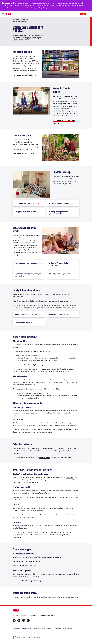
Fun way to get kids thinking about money (27, 581)
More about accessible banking (25, 75)
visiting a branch (45, 458)
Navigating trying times (20, 22)
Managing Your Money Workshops (24, 566)
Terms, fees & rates (39, 629)
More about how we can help (23, 154)
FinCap (15, 500)
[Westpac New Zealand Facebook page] (14, 620)
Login (83, 14)
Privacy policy (57, 629)
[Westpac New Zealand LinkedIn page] (28, 620)
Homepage (16, 20)
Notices (49, 629)
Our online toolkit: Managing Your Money (27, 561)
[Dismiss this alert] (89, 3)
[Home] (8, 14)
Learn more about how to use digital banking (28, 365)
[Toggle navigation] (3, 14)
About (16, 615)
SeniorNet (70, 477)
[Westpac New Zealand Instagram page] (19, 620)
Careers (34, 615)
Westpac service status (20, 632)
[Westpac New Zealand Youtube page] (24, 620)
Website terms (68, 629)
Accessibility (17, 629)
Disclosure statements (47, 615)
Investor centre (27, 629)
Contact (24, 615)
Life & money (24, 20)
